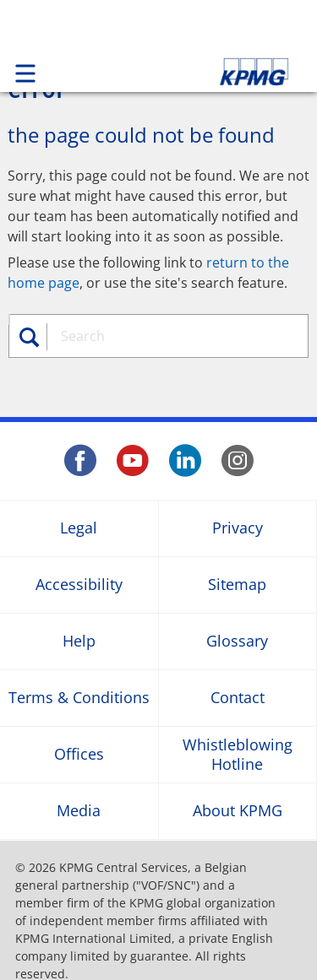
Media (79, 811)
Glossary (237, 641)
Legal (79, 528)
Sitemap (237, 585)
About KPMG (238, 811)
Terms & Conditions (79, 698)
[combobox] (175, 336)
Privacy (238, 528)
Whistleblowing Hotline (238, 754)
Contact (238, 698)
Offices (79, 754)
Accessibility (79, 585)
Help (79, 641)
